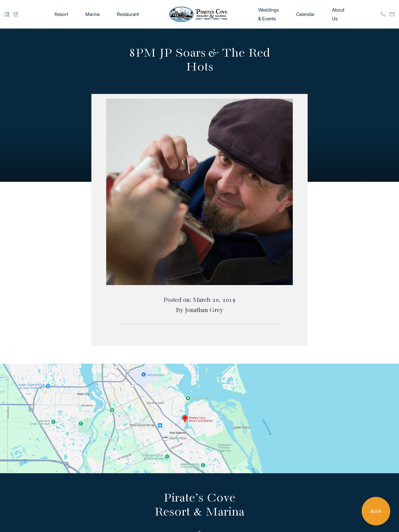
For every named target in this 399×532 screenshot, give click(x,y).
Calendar (305, 14)
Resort (61, 14)
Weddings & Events (269, 14)
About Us (338, 14)
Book (376, 511)
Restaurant (128, 14)
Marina (92, 14)
